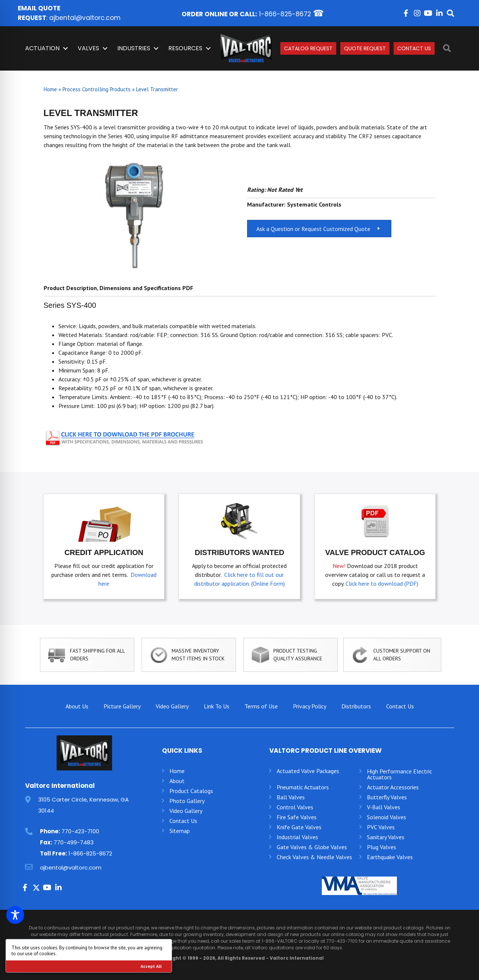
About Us (77, 706)
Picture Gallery (122, 706)
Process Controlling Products (97, 89)
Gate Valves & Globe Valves (312, 847)
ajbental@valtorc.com (85, 18)
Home (50, 89)
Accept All (151, 966)
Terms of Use (261, 706)
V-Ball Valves (384, 807)
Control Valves (295, 807)
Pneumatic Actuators (303, 787)
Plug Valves (382, 847)
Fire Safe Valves (297, 817)
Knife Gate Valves (299, 827)
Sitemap (180, 831)
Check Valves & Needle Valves (314, 857)
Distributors (356, 706)
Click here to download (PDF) (382, 583)
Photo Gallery (187, 801)
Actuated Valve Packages (308, 771)
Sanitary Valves (386, 837)
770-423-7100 (80, 831)
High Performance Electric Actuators (399, 774)
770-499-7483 (74, 842)
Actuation (42, 48)
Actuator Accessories (393, 787)
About (177, 781)
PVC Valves (381, 827)
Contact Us (414, 48)
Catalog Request (308, 48)
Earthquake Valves (390, 857)
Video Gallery (172, 706)
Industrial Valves (297, 837)
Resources (185, 48)
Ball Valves (291, 797)
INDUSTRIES (134, 48)
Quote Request (365, 48)
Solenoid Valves (387, 817)
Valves (88, 48)
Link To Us (217, 706)
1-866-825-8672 (285, 14)
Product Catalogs (191, 791)
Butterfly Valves (387, 797)
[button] (406, 13)
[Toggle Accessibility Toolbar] (15, 915)
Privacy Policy (310, 706)
